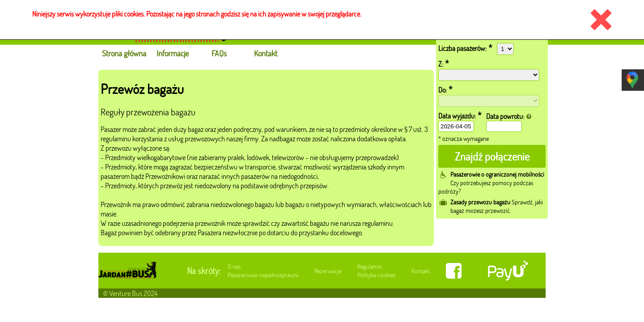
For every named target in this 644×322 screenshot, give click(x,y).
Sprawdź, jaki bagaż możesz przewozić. (497, 206)
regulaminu (116, 138)
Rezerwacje (328, 271)
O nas (234, 266)
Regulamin (370, 266)
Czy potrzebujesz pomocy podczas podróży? (491, 183)
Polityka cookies (376, 275)
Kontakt (421, 271)
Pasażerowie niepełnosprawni (263, 275)
